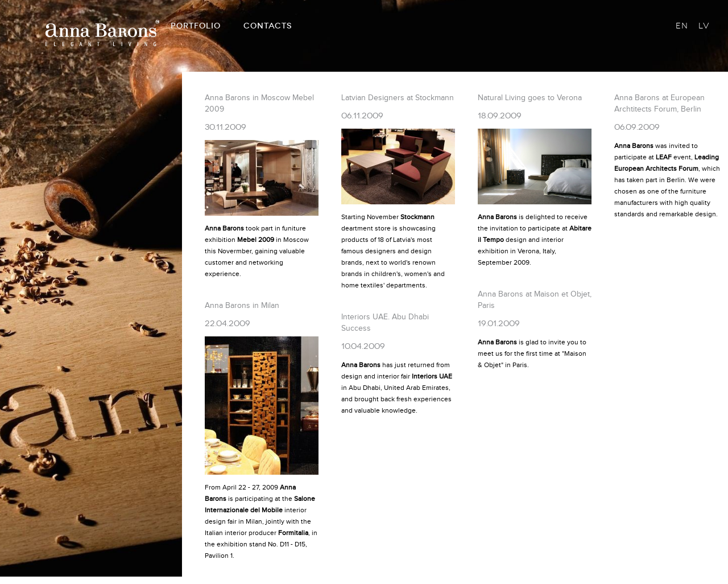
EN (682, 26)
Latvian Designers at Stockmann (398, 98)
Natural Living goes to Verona (530, 98)
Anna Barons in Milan (242, 306)
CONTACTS (268, 26)
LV (704, 26)
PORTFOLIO (196, 26)
